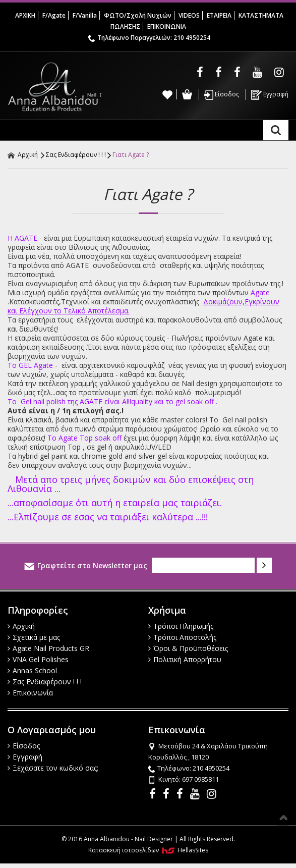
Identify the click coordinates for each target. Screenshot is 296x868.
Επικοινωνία (30, 693)
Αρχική (23, 155)
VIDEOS (189, 15)
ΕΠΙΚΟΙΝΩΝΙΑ (167, 26)
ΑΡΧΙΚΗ (25, 15)
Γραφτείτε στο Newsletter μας (86, 565)
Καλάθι (187, 94)
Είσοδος (222, 95)
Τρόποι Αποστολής (182, 637)
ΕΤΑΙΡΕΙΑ (219, 15)
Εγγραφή (270, 95)
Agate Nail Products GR (48, 648)
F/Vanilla (85, 15)
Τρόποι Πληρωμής (181, 626)
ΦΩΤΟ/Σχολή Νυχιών (138, 15)
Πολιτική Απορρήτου (185, 659)
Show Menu (18, 130)
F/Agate (54, 15)
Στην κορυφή (283, 818)
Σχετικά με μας (34, 637)
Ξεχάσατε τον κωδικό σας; (53, 768)
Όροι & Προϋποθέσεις (188, 648)
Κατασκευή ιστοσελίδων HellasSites (148, 850)
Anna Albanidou (54, 87)
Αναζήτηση (276, 130)
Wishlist (167, 94)
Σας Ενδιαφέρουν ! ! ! (76, 155)
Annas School (32, 670)
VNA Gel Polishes (38, 659)
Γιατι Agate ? (131, 155)
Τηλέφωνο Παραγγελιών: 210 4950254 (149, 38)
